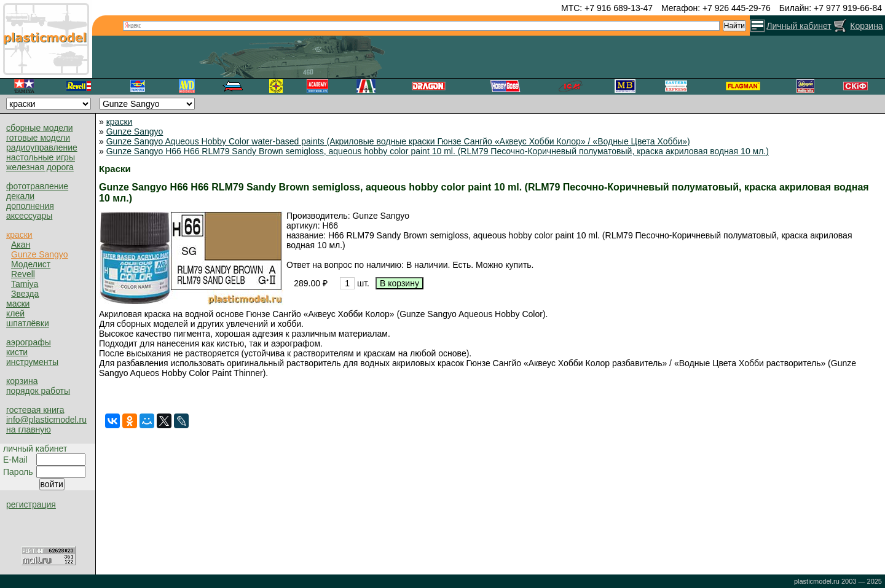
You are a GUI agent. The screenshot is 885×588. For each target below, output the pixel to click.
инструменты (32, 362)
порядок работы (38, 391)
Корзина (866, 26)
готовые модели (38, 138)
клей (15, 313)
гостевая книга (35, 410)
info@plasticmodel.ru (46, 420)
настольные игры (41, 157)
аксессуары (29, 216)
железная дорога (40, 167)
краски (19, 235)
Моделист (31, 264)
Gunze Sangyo (40, 254)
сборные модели (40, 128)
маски (18, 304)
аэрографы (29, 342)
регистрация (31, 504)
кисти (17, 352)
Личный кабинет (799, 26)
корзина (22, 381)
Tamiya (25, 284)
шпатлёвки (28, 323)
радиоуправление (42, 147)
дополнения (30, 206)
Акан (21, 245)
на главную (29, 429)
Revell (23, 274)
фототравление (37, 186)
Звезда (25, 294)
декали (20, 196)
